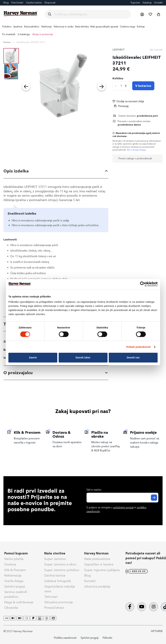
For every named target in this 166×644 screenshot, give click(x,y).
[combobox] (91, 14)
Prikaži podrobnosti (139, 347)
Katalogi (147, 3)
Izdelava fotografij (57, 581)
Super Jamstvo (55, 559)
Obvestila (11, 608)
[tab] (56, 171)
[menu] (83, 30)
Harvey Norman (96, 553)
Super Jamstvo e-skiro (60, 564)
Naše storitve (55, 553)
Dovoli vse (133, 357)
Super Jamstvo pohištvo (62, 570)
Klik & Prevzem (15, 570)
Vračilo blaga (14, 581)
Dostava (10, 564)
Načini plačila (14, 559)
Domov (7, 42)
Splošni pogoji (15, 586)
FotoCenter (17, 3)
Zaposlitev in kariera (99, 564)
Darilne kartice (34, 3)
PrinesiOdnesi (54, 608)
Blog (88, 576)
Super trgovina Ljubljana (102, 570)
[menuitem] (7, 27)
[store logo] (21, 14)
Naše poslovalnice (97, 559)
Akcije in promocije (43, 34)
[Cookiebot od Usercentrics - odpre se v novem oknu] (143, 284)
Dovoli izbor (83, 357)
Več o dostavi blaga (136, 150)
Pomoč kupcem (16, 553)
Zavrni (33, 357)
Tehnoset (51, 597)
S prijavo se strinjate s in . (116, 509)
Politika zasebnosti (65, 638)
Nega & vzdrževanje (19, 602)
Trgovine (135, 3)
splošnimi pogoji (123, 507)
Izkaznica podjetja (97, 586)
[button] (142, 14)
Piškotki (107, 638)
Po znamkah (9, 34)
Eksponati (50, 3)
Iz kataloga (24, 34)
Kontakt (158, 3)
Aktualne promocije (59, 602)
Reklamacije (13, 576)
